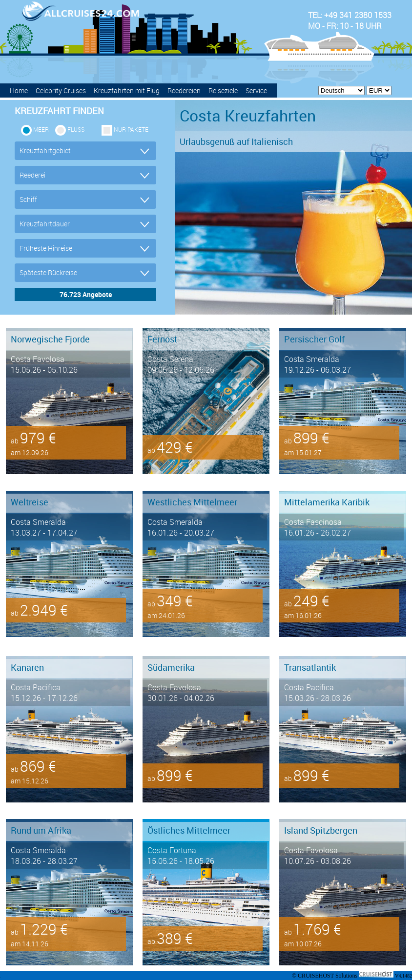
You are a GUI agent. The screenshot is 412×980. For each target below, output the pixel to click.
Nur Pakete (131, 129)
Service (256, 90)
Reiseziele (223, 90)
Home (19, 90)
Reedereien (184, 90)
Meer (41, 129)
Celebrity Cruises (61, 90)
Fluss (76, 129)
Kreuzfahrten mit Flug (127, 90)
